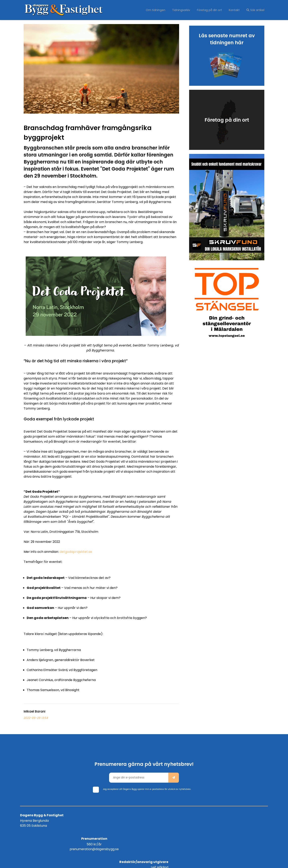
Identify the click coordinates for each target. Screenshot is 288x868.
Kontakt (235, 10)
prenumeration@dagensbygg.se (144, 825)
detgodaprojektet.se (76, 552)
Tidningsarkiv (184, 10)
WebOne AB (194, 862)
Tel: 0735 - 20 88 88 (251, 830)
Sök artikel (255, 10)
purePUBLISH (165, 862)
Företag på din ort (211, 10)
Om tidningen (159, 10)
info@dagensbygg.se (250, 825)
